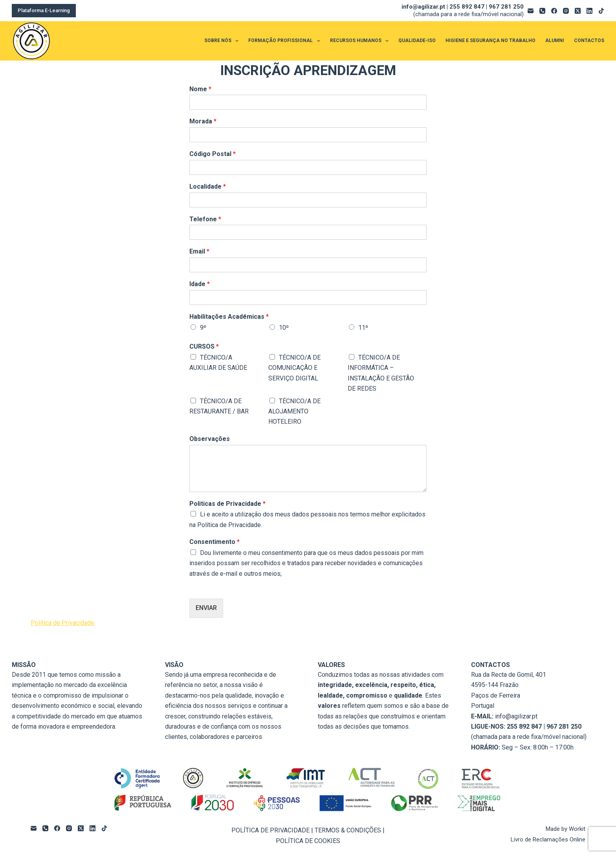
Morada (203, 121)
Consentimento (214, 542)
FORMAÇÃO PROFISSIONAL (286, 41)
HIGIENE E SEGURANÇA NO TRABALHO (490, 40)
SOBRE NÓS (223, 41)
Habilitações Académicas (229, 317)
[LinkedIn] (589, 11)
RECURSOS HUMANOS (361, 41)
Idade (200, 284)
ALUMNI (555, 40)
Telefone (205, 219)
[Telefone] (542, 11)
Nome (200, 89)
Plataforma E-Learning (44, 10)
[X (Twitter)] (578, 11)
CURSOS (204, 346)
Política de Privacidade (62, 623)
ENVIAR (206, 608)
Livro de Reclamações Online (548, 839)
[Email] (531, 11)
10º (284, 328)
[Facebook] (554, 11)
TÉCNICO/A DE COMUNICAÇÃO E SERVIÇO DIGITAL (294, 368)
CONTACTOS (589, 40)
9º (203, 328)
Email (199, 251)
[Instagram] (566, 11)
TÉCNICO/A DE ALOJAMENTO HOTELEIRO (294, 411)
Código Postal (213, 154)
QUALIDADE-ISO (417, 40)
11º (363, 328)
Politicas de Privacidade (227, 504)
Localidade (208, 186)
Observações (210, 439)
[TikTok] (601, 11)
